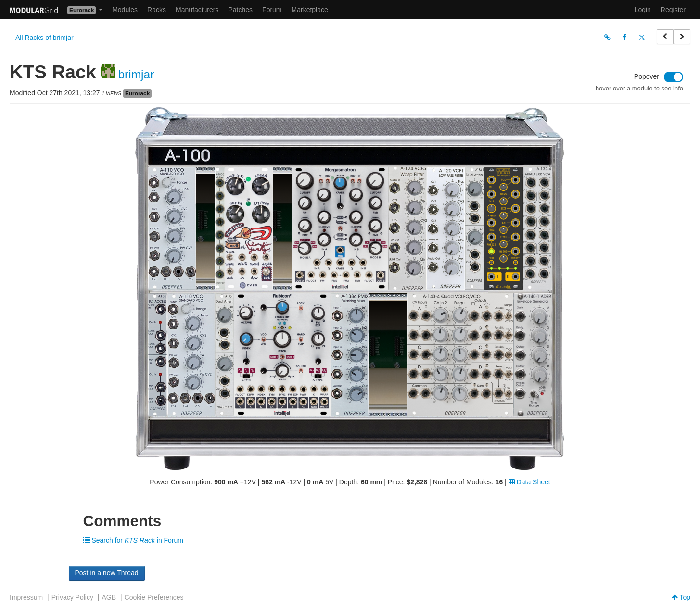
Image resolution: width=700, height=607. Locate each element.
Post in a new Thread (107, 573)
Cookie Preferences (154, 597)
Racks (157, 10)
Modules (125, 10)
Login (643, 10)
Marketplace (310, 10)
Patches (240, 10)
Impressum (26, 597)
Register (673, 10)
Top (681, 597)
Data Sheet (529, 482)
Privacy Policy (72, 597)
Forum (272, 10)
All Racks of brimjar (45, 38)
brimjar (136, 74)
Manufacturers (197, 10)
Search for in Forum (134, 540)
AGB (109, 597)
